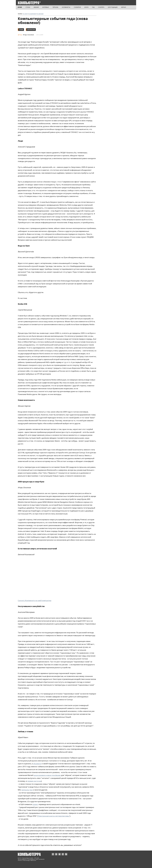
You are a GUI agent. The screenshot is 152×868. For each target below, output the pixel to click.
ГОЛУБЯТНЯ (77, 7)
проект (35, 804)
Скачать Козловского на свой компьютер (35, 600)
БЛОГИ (86, 7)
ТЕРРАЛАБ (55, 7)
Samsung (25, 790)
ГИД (93, 7)
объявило (37, 764)
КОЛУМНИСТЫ (66, 7)
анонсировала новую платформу (47, 775)
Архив (21, 30)
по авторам (40, 14)
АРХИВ (20, 7)
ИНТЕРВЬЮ (46, 7)
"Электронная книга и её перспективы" (54, 816)
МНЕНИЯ (36, 7)
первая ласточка (34, 781)
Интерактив (31, 30)
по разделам (32, 14)
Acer (31, 790)
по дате (25, 14)
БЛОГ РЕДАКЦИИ (113, 7)
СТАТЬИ (28, 7)
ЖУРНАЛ (124, 7)
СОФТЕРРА (101, 7)
